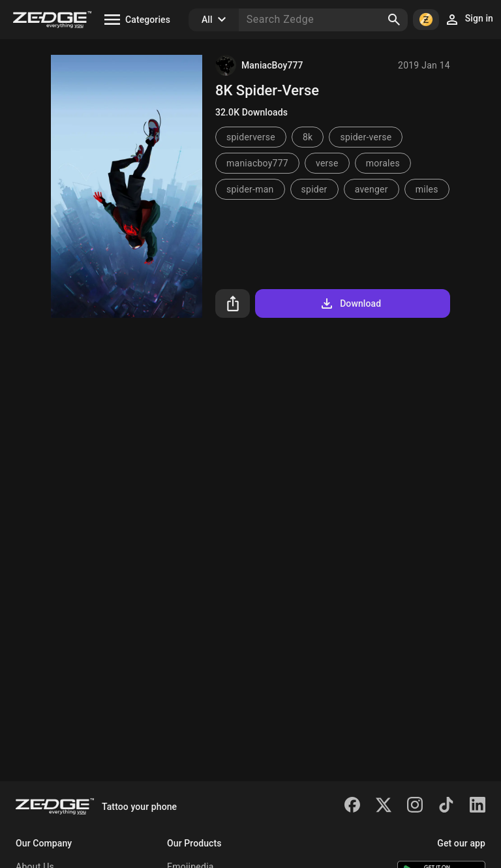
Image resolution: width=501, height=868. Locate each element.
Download (350, 303)
